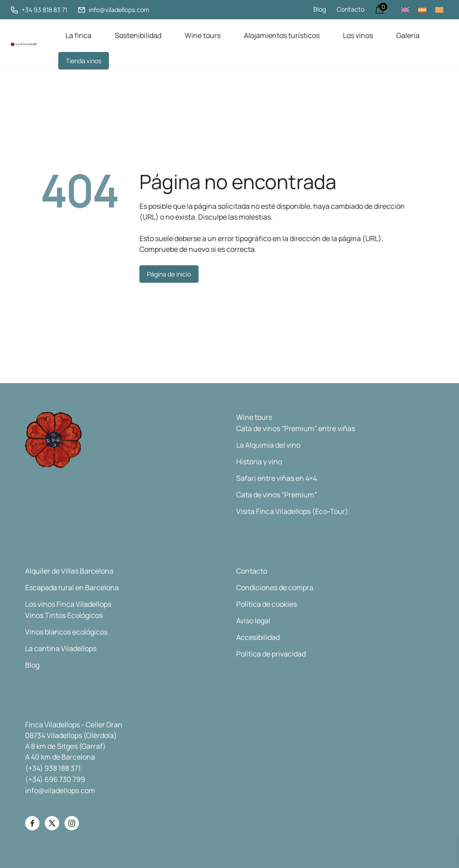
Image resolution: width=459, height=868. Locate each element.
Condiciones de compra (275, 587)
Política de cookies (266, 604)
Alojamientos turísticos (282, 35)
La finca (78, 35)
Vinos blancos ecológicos (66, 632)
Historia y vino (259, 462)
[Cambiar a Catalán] (439, 10)
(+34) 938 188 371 (53, 768)
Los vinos (358, 35)
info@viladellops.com (60, 790)
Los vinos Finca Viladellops (68, 604)
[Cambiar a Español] (422, 10)
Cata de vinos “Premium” (277, 495)
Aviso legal (253, 621)
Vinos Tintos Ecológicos (64, 615)
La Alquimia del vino (268, 445)
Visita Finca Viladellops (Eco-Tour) (292, 511)
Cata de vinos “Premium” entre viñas (296, 428)
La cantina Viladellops (61, 648)
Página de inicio (169, 274)
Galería (408, 35)
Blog (320, 9)
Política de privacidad (271, 654)
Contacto (351, 9)
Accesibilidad (258, 637)
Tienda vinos (84, 61)
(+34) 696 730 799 (55, 779)
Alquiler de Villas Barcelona (69, 571)
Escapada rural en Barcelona (72, 587)
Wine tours (203, 35)
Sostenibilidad (138, 35)
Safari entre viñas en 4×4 (277, 478)
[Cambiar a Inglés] (405, 10)
